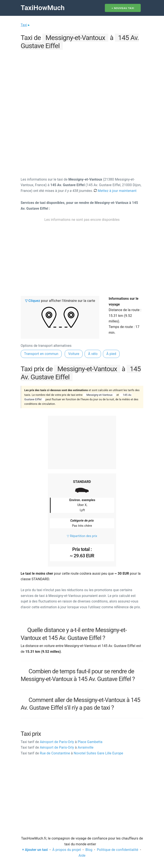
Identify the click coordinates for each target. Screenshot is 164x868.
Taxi (24, 25)
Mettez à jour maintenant (115, 191)
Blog (89, 850)
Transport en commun (41, 354)
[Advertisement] (82, 81)
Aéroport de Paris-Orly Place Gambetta (62, 742)
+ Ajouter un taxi (35, 850)
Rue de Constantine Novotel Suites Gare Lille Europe (72, 753)
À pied (111, 354)
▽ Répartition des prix (82, 536)
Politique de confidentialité (118, 850)
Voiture (74, 354)
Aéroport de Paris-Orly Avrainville (57, 747)
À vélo (93, 354)
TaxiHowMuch (43, 8)
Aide (82, 855)
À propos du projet (67, 850)
